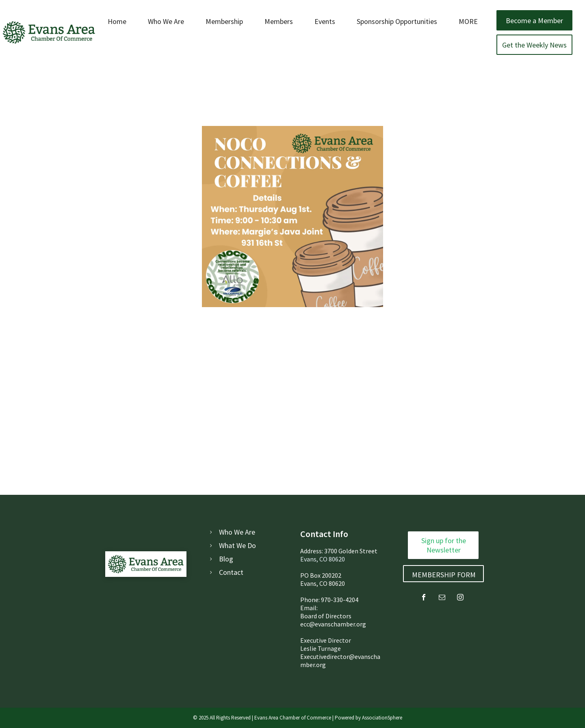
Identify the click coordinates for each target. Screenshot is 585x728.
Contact (231, 572)
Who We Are (237, 532)
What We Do (237, 545)
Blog (226, 559)
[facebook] (424, 598)
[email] (442, 598)
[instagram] (460, 598)
